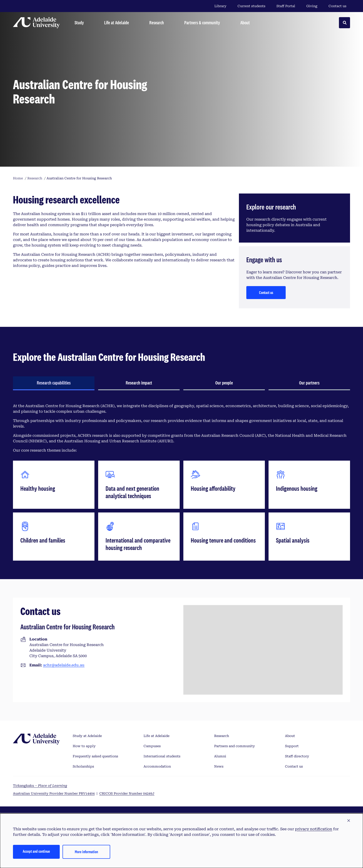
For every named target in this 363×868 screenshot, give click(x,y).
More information (86, 852)
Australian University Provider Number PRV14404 (54, 793)
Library (220, 6)
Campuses (152, 746)
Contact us (337, 6)
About (290, 736)
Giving (312, 6)
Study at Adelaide (87, 736)
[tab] (54, 383)
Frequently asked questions (95, 756)
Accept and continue (36, 851)
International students (162, 756)
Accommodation (157, 766)
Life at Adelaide (156, 736)
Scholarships (83, 766)
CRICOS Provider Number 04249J (127, 793)
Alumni (220, 756)
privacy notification (314, 829)
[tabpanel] (181, 482)
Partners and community (235, 746)
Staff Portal (286, 6)
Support (292, 746)
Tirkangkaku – (40, 786)
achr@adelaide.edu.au (64, 665)
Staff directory (297, 756)
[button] (349, 821)
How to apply (84, 746)
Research (222, 736)
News (219, 766)
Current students (251, 6)
